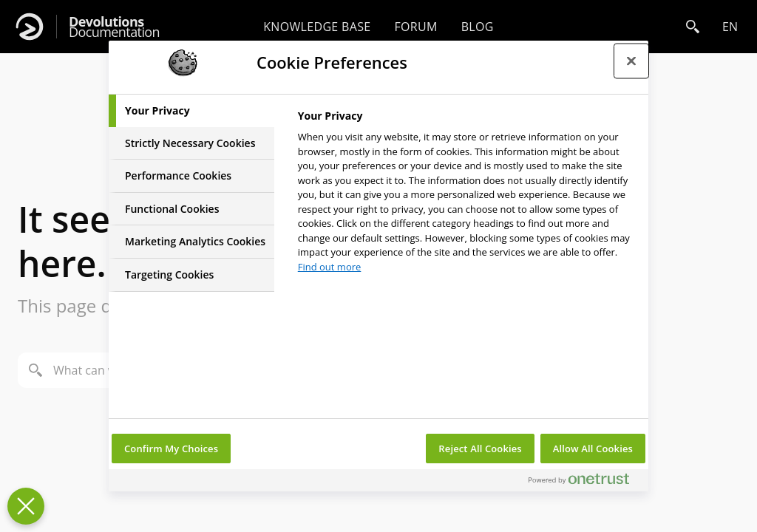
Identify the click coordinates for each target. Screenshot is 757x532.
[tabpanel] (467, 195)
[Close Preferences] (26, 506)
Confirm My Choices (171, 449)
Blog (478, 27)
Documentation (114, 27)
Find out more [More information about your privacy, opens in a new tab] (330, 267)
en (730, 27)
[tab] (191, 111)
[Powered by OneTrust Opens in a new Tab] (585, 482)
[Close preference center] (631, 61)
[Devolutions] (30, 27)
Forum (415, 27)
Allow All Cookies (593, 449)
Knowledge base (317, 27)
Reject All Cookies (480, 449)
